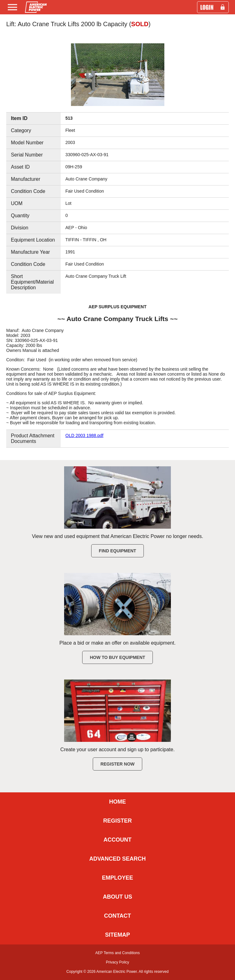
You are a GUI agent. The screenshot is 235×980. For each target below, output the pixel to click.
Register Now (118, 764)
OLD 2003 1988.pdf (84, 435)
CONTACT (117, 916)
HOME (118, 802)
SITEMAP (117, 935)
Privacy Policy (117, 962)
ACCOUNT (118, 840)
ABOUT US (118, 897)
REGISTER (117, 821)
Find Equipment (118, 551)
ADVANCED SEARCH (118, 859)
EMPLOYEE (117, 878)
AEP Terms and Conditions (117, 953)
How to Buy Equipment (118, 657)
